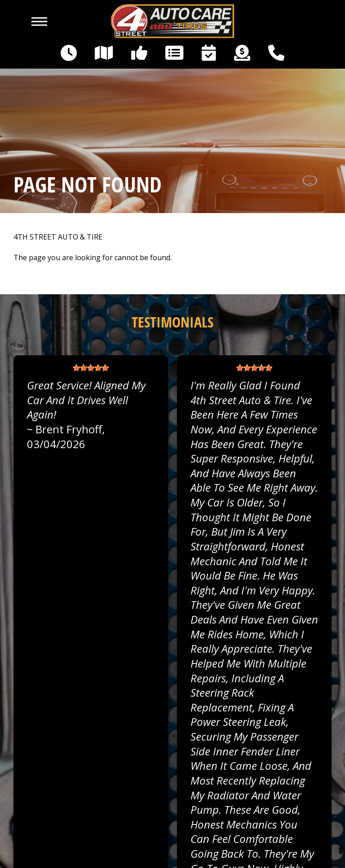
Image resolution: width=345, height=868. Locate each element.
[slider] (91, 368)
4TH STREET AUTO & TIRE (58, 237)
